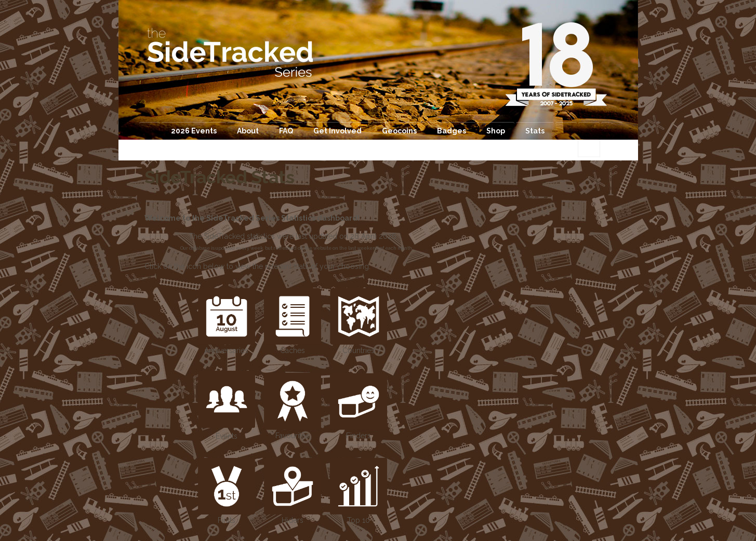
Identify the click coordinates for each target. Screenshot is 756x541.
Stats (535, 131)
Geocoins (399, 131)
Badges (452, 131)
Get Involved (337, 131)
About (248, 131)
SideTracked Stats (220, 177)
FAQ (286, 131)
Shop (496, 131)
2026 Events (194, 131)
